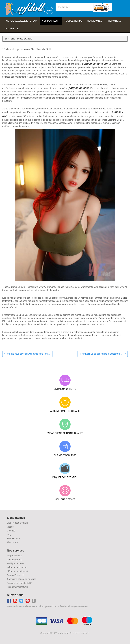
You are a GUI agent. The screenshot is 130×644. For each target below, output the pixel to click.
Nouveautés (95, 21)
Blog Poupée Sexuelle (22, 39)
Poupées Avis (14, 538)
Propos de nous (15, 556)
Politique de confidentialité (20, 583)
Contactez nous (14, 560)
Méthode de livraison (17, 567)
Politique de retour (16, 563)
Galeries (11, 531)
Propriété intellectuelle (18, 587)
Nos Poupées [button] (50, 21)
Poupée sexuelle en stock (21, 21)
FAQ (9, 535)
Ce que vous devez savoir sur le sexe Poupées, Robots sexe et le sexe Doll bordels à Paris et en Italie (30, 354)
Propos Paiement (15, 575)
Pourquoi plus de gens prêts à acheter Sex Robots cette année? (104, 354)
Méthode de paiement (17, 571)
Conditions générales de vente (22, 579)
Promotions (114, 21)
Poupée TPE (12, 29)
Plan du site (13, 542)
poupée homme (74, 21)
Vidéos (10, 527)
